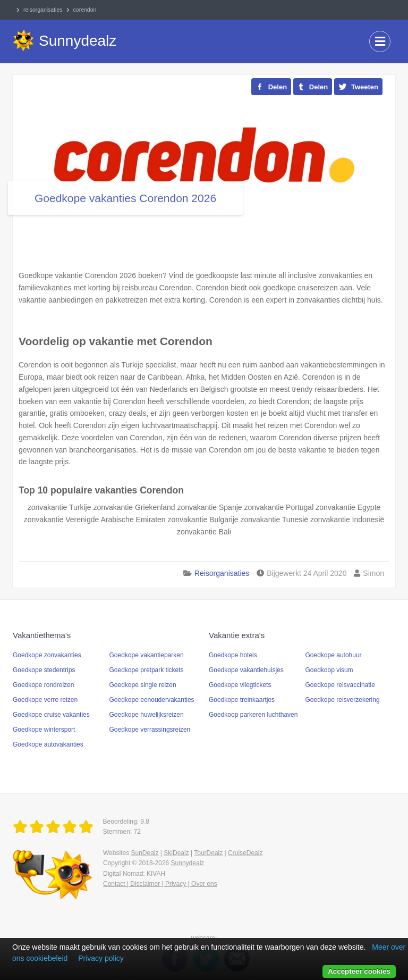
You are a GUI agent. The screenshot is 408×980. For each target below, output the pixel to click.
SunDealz (144, 853)
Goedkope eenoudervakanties (152, 700)
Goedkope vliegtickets (240, 685)
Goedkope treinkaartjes (242, 700)
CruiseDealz (245, 853)
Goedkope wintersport (44, 730)
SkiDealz (176, 853)
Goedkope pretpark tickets (147, 670)
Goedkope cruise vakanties (51, 715)
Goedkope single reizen (143, 685)
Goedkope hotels (233, 655)
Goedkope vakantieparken (147, 655)
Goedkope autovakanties (48, 744)
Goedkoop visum (329, 670)
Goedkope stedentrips (44, 670)
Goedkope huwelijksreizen (147, 715)
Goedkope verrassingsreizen (150, 730)
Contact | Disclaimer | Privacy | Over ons (160, 884)
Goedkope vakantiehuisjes (246, 670)
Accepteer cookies (359, 971)
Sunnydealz (188, 863)
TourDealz (208, 853)
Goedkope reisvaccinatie (340, 685)
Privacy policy (101, 958)
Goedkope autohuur (334, 655)
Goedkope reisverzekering (343, 700)
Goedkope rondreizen (43, 685)
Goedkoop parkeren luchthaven (253, 715)
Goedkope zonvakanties (47, 655)
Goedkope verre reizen (45, 700)
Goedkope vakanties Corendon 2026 (125, 198)
